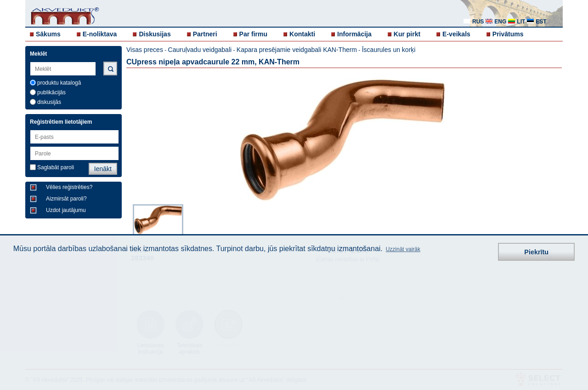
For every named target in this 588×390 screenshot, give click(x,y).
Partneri (205, 34)
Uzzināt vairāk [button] (403, 249)
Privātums (508, 34)
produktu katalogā (59, 83)
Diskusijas (155, 34)
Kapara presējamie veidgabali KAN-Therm (297, 50)
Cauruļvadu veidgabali (200, 50)
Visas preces (145, 50)
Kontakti (302, 34)
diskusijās (49, 102)
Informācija (354, 34)
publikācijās (51, 92)
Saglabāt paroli (56, 167)
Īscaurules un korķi (389, 50)
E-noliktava (100, 34)
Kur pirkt (407, 34)
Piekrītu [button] (536, 252)
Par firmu (253, 34)
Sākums (48, 34)
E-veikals (456, 34)
